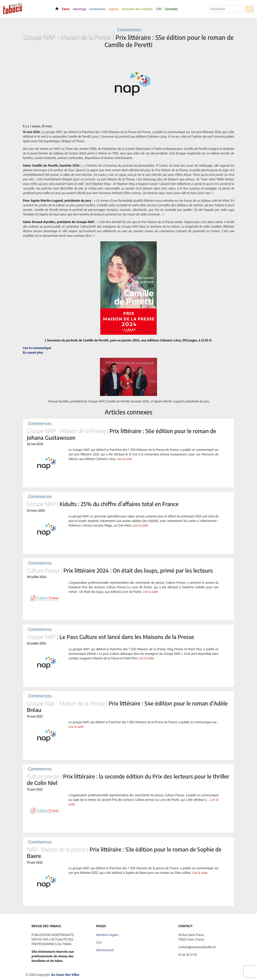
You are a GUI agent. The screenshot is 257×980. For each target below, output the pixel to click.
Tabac (66, 9)
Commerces (97, 9)
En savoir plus (33, 352)
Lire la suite (124, 459)
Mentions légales (107, 935)
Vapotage (79, 9)
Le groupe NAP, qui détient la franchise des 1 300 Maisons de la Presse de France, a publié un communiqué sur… (144, 722)
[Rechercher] (226, 9)
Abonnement (105, 950)
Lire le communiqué (37, 348)
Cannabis (171, 9)
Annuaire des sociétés (137, 9)
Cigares (114, 9)
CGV (99, 942)
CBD (159, 9)
